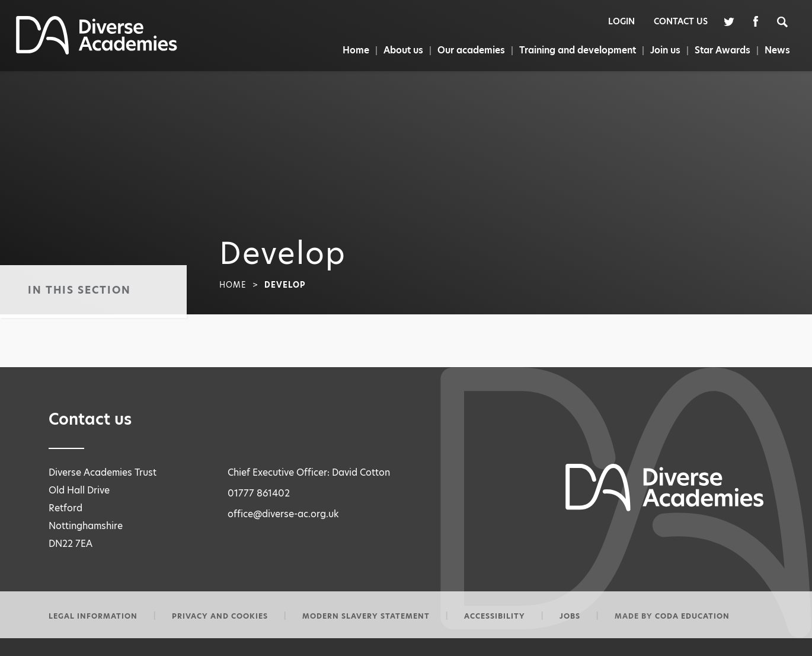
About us (399, 50)
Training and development (575, 50)
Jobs (570, 616)
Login (621, 21)
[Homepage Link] (97, 51)
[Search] (789, 21)
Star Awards (722, 50)
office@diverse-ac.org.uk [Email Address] (283, 514)
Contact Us (681, 21)
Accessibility (495, 616)
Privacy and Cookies (220, 616)
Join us (664, 50)
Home (351, 50)
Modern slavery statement (366, 616)
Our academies (468, 50)
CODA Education (692, 616)
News (778, 50)
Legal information (93, 616)
